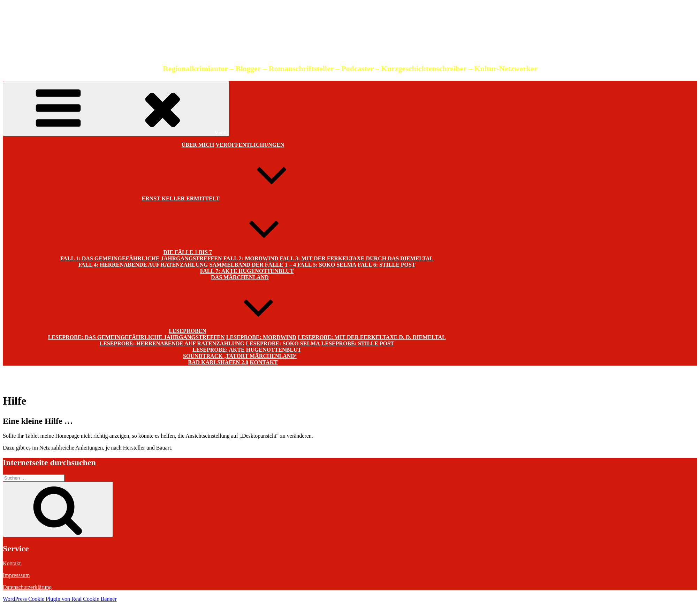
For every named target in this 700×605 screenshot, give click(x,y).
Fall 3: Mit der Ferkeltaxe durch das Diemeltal (356, 258)
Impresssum (16, 575)
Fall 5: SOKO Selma (327, 265)
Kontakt (264, 362)
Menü (116, 109)
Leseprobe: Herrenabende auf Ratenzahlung (172, 343)
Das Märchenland (240, 277)
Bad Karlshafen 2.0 (218, 362)
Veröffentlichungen (250, 145)
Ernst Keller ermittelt (233, 196)
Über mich (198, 145)
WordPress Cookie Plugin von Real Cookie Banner (60, 599)
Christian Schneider (350, 37)
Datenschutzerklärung (27, 587)
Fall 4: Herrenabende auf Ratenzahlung (143, 265)
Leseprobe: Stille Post (358, 343)
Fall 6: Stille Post (387, 265)
